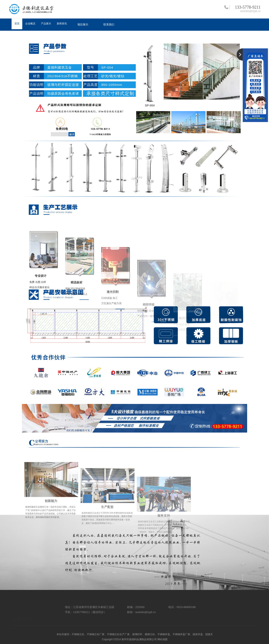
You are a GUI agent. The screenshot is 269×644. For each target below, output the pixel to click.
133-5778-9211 (248, 7)
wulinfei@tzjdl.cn (250, 11)
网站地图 (162, 639)
